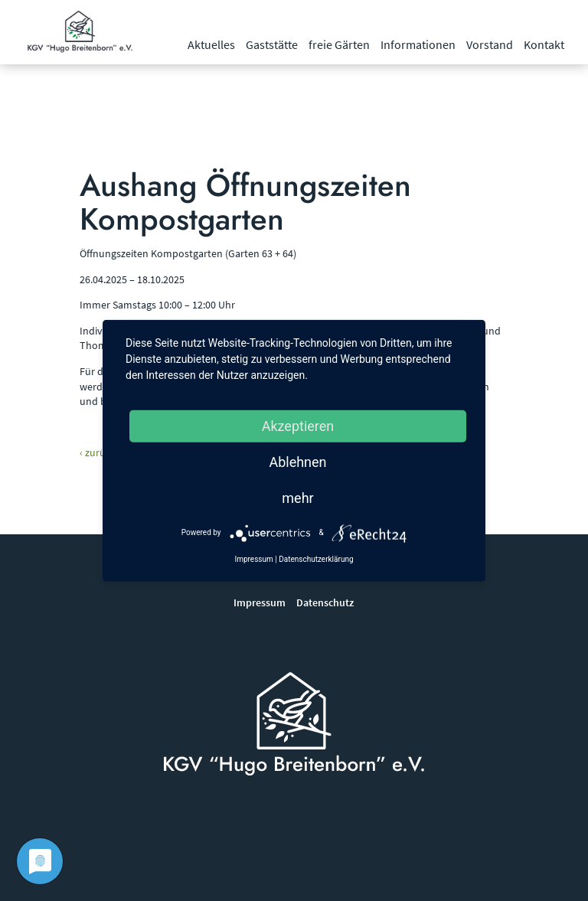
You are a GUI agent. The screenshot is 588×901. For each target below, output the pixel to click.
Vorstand (490, 44)
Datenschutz (325, 602)
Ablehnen (297, 461)
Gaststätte (272, 44)
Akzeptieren (298, 425)
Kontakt (544, 44)
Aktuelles (211, 44)
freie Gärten (339, 44)
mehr (297, 497)
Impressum (260, 602)
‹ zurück (98, 452)
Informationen (418, 44)
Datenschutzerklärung (316, 558)
